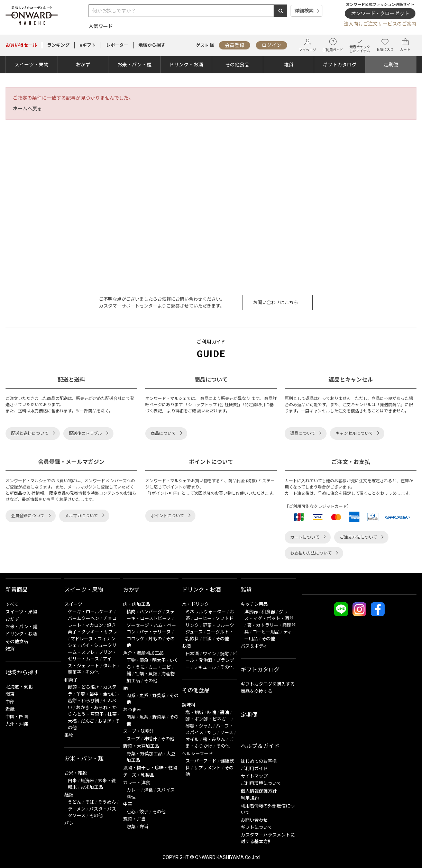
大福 (72, 721)
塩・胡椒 (194, 712)
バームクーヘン (84, 618)
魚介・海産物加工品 (143, 653)
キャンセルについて (354, 433)
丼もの (155, 639)
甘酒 (207, 639)
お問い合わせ (254, 820)
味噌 (212, 712)
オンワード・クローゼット (380, 13)
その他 (92, 672)
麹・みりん (214, 739)
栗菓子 (75, 672)
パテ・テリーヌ (155, 632)
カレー (133, 790)
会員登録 (235, 45)
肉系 (131, 696)
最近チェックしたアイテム (360, 45)
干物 (131, 660)
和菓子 (71, 680)
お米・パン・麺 (134, 65)
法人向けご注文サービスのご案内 (380, 24)
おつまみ (132, 710)
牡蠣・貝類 (146, 674)
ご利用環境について (261, 783)
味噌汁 (150, 739)
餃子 (144, 812)
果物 (69, 735)
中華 (128, 804)
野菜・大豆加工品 (141, 746)
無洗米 (87, 781)
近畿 (10, 709)
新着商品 (17, 590)
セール (21, 45)
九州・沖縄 (17, 724)
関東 (10, 694)
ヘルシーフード (198, 754)
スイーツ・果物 (31, 65)
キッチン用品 (254, 604)
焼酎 (224, 654)
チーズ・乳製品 (139, 775)
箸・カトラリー (263, 625)
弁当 (144, 827)
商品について (163, 433)
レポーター (117, 45)
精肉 (131, 612)
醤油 (224, 712)
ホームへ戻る (27, 109)
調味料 (189, 705)
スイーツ (73, 604)
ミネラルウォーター (206, 612)
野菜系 (159, 696)
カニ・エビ (160, 667)
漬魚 (144, 660)
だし (212, 733)
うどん (75, 802)
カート (405, 45)
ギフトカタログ (340, 65)
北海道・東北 (19, 687)
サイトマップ (254, 776)
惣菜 (131, 827)
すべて (12, 604)
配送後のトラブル (85, 433)
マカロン (94, 625)
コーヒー (203, 618)
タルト (110, 666)
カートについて (305, 537)
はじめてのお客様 (259, 761)
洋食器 (251, 612)
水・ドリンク (195, 604)
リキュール (205, 667)
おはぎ (105, 721)
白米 (72, 781)
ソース (227, 733)
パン (69, 823)
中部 (10, 702)
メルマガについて (81, 516)
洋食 (148, 790)
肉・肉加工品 (137, 604)
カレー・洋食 (137, 783)
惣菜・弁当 (134, 819)
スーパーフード (201, 761)
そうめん (107, 802)
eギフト (88, 45)
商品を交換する (256, 691)
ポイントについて (167, 516)
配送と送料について (30, 433)
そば (90, 802)
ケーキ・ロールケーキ (90, 612)
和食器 (268, 612)
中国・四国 (17, 717)
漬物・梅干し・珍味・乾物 (150, 768)
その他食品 (237, 65)
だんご (87, 721)
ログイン (272, 45)
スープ (133, 739)
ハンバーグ (151, 612)
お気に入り (385, 45)
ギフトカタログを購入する (268, 684)
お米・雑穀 (76, 773)
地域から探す (152, 45)
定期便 (391, 65)
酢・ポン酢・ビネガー (208, 719)
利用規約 (250, 798)
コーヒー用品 (266, 632)
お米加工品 (92, 787)
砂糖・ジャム (199, 726)
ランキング (58, 45)
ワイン (209, 654)
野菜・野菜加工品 (145, 754)
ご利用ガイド (333, 45)
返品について (303, 433)
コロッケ (136, 639)
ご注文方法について (358, 537)
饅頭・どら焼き (84, 687)
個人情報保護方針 (259, 791)
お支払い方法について (311, 553)
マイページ (308, 45)
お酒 (186, 646)
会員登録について (28, 516)
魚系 (144, 696)
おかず (83, 65)
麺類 (69, 795)
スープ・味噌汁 (139, 731)
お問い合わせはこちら (276, 303)
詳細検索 (304, 11)
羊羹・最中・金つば (96, 694)
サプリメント (207, 768)
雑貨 (288, 65)
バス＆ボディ (254, 646)
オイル (192, 739)
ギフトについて (256, 827)
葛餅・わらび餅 (84, 701)
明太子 (159, 660)
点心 (131, 812)
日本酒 (192, 654)
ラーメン (77, 809)
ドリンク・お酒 (186, 65)
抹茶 (112, 714)
